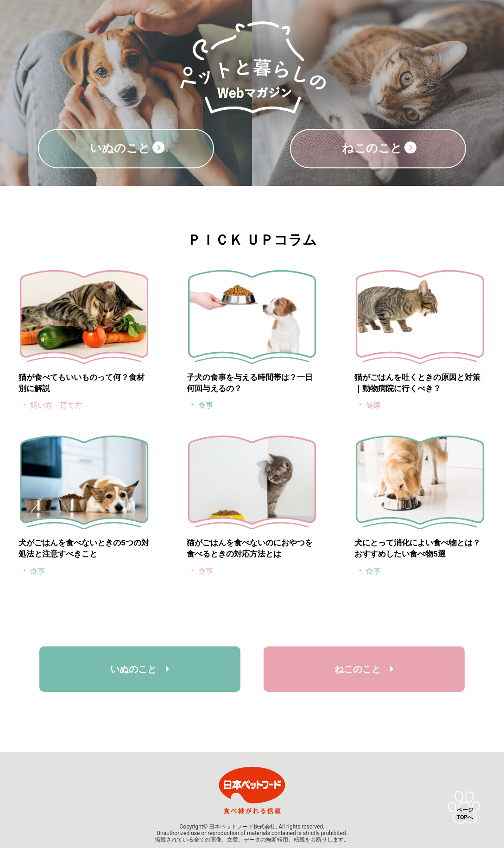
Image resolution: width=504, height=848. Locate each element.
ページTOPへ (465, 814)
